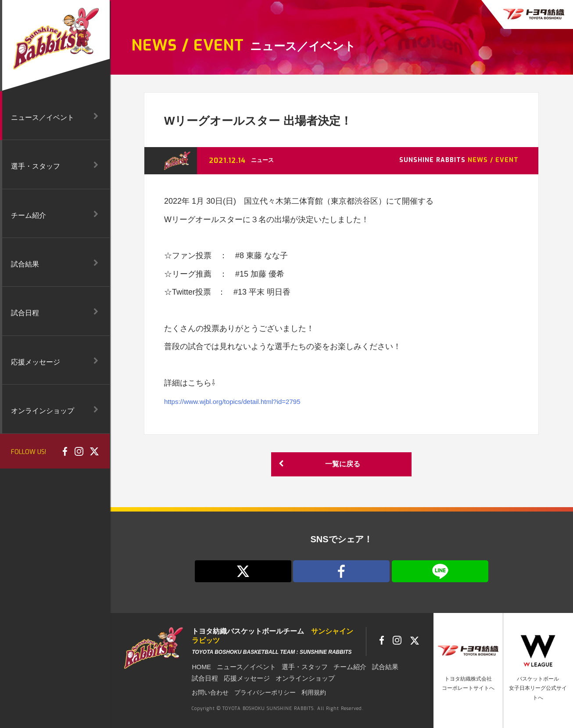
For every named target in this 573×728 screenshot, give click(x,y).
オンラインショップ (298, 678)
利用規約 (298, 692)
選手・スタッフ (298, 667)
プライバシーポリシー (255, 692)
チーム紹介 (341, 667)
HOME (201, 667)
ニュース (263, 160)
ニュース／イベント (244, 667)
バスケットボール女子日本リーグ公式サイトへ (538, 688)
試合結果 (375, 667)
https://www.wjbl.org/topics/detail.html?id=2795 (246, 401)
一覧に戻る (318, 464)
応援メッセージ (244, 678)
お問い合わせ (208, 692)
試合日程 (204, 678)
